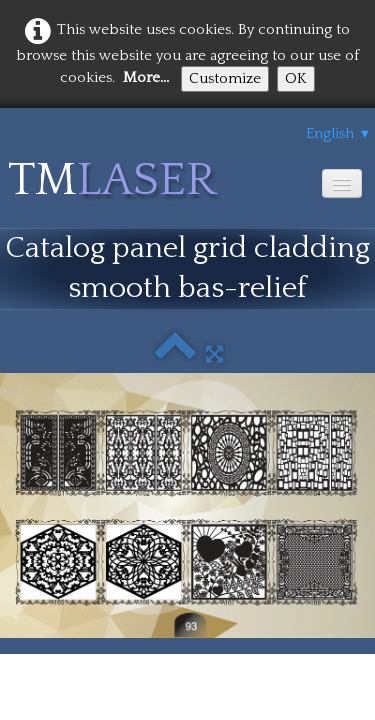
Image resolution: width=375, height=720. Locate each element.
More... (146, 77)
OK (296, 78)
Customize (225, 78)
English (338, 133)
